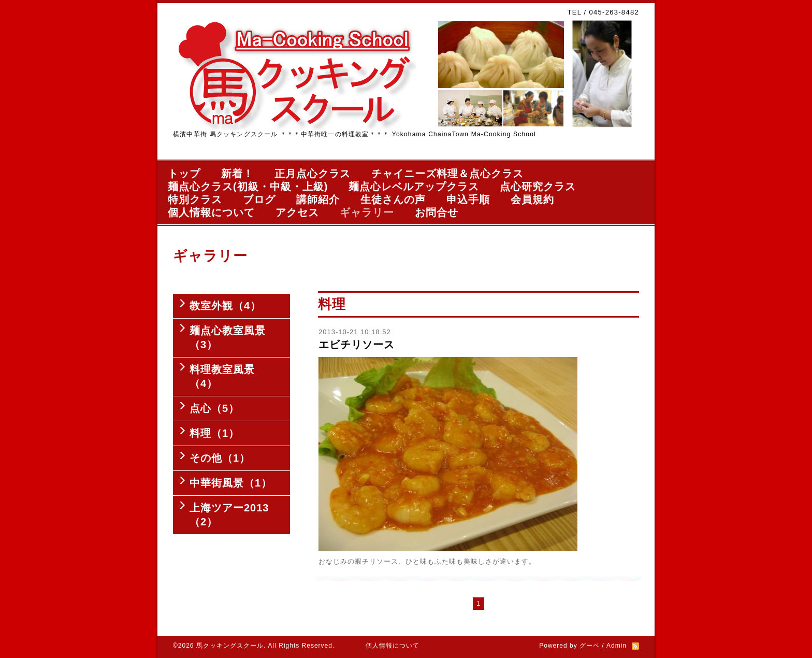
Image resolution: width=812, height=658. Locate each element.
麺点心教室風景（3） (228, 338)
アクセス (297, 212)
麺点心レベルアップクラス (414, 187)
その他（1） (220, 458)
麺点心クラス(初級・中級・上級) (248, 187)
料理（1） (214, 433)
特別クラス (195, 199)
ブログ (259, 199)
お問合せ (437, 212)
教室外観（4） (225, 306)
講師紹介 (318, 199)
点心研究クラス (538, 187)
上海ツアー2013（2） (229, 515)
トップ (184, 174)
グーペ (590, 646)
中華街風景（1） (231, 483)
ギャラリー (367, 212)
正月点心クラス (313, 174)
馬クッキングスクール (230, 646)
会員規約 (532, 199)
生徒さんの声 (393, 199)
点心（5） (214, 408)
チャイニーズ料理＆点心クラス (447, 174)
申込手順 (468, 199)
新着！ (237, 174)
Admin (617, 646)
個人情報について (211, 212)
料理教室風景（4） (222, 376)
